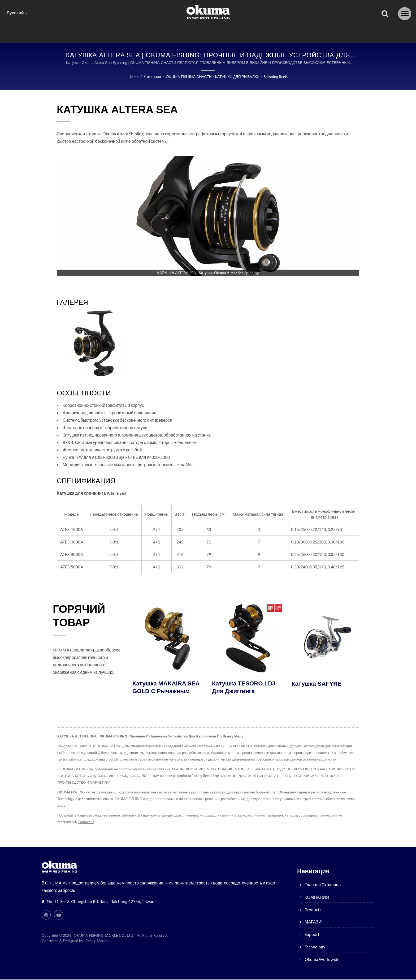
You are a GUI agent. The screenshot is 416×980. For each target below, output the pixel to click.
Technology (286, 32)
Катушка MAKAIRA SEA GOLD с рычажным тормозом (167, 692)
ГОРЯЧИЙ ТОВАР (82, 617)
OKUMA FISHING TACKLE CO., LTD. (104, 936)
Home (133, 77)
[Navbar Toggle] (405, 14)
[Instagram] (46, 915)
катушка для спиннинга (181, 816)
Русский (17, 13)
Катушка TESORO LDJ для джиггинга (245, 688)
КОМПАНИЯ (128, 32)
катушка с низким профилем (263, 816)
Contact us (86, 823)
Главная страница (79, 32)
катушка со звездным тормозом (313, 816)
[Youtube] (59, 915)
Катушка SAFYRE (317, 684)
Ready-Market (98, 941)
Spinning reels (276, 77)
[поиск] (385, 14)
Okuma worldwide (336, 32)
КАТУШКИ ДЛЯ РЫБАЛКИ (237, 77)
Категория (151, 77)
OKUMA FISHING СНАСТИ (188, 77)
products (170, 32)
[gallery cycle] (208, 273)
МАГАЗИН (209, 32)
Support (247, 32)
